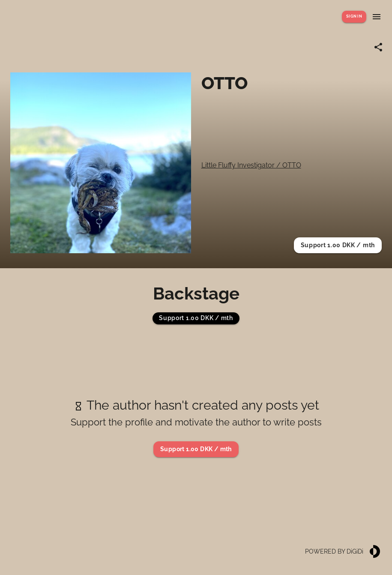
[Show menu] (377, 17)
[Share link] (378, 47)
